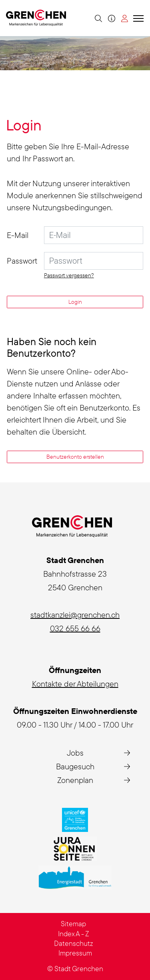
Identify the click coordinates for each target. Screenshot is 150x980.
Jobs (75, 753)
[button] (97, 18)
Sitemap (73, 924)
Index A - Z (74, 934)
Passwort (22, 261)
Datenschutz (74, 943)
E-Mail (18, 235)
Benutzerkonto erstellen (75, 457)
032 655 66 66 (75, 628)
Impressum (75, 953)
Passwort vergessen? (69, 275)
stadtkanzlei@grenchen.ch (75, 615)
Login (75, 302)
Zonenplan (75, 780)
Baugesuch (75, 766)
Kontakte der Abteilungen (75, 684)
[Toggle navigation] (137, 18)
